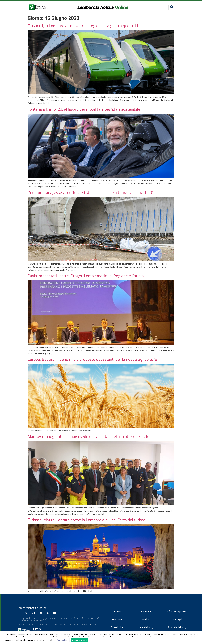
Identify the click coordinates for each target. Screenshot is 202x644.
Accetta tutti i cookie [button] (79, 640)
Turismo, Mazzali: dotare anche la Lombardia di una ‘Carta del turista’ (87, 520)
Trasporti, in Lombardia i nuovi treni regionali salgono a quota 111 (84, 26)
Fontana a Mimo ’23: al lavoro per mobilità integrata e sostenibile (84, 109)
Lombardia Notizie (96, 7)
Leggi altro (49, 640)
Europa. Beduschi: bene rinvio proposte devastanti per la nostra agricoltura (92, 359)
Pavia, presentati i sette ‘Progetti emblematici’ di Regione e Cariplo (86, 276)
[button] (171, 7)
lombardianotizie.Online (32, 608)
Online (122, 7)
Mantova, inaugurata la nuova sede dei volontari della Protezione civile (88, 436)
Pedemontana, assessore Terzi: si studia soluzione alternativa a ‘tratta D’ (90, 192)
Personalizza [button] (63, 640)
